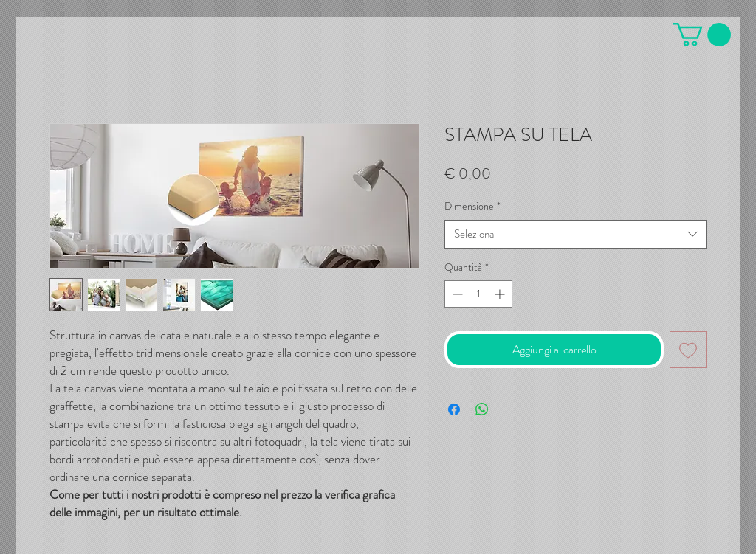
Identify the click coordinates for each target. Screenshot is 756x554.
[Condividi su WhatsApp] (482, 409)
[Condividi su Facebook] (454, 409)
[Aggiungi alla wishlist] (688, 350)
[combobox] (575, 234)
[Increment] (501, 294)
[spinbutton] (478, 294)
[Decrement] (456, 294)
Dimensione (472, 206)
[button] (702, 35)
